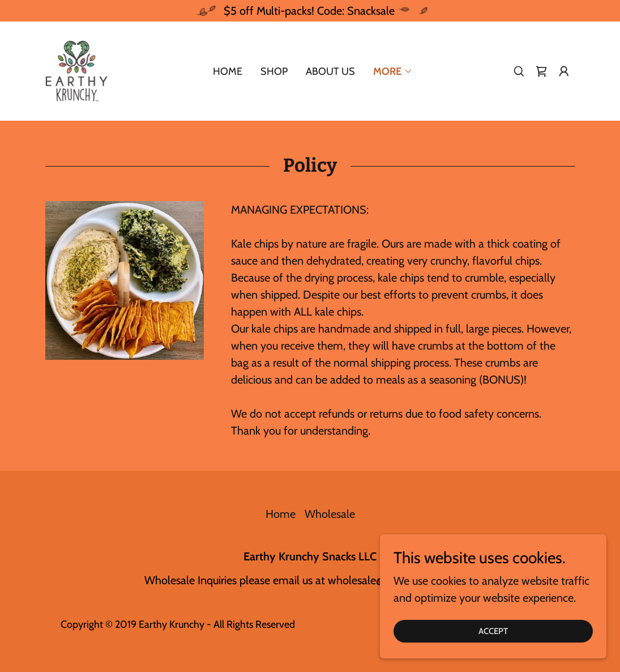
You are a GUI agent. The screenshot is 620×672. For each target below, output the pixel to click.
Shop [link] (274, 71)
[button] (564, 71)
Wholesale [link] (330, 514)
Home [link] (228, 71)
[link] (77, 70)
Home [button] (281, 514)
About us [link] (330, 71)
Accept (493, 631)
